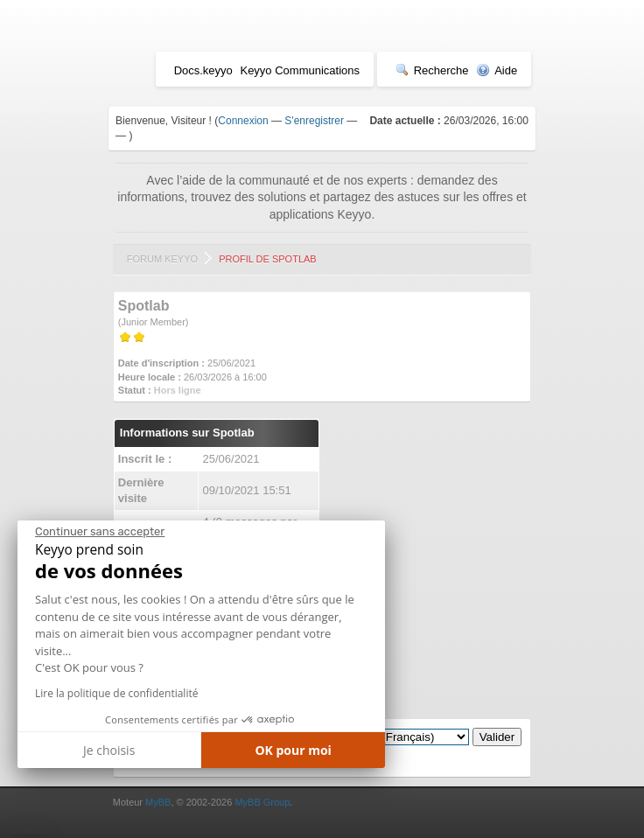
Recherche (432, 70)
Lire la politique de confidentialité (116, 693)
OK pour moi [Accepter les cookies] (293, 750)
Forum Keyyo (162, 259)
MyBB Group (262, 802)
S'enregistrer (314, 121)
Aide (497, 70)
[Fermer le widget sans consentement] (100, 532)
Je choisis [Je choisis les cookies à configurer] (109, 750)
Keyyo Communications (300, 70)
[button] (30, 831)
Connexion (243, 121)
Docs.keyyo (203, 70)
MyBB (158, 802)
